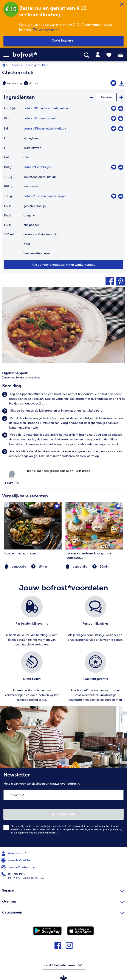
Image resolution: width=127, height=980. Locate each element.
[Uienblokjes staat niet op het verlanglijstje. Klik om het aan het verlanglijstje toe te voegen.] (114, 167)
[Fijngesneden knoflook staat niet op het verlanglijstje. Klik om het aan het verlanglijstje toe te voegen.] (114, 128)
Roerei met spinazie (20, 553)
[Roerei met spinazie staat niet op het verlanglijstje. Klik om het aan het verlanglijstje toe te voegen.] (57, 506)
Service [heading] (63, 890)
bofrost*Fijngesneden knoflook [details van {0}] (45, 128)
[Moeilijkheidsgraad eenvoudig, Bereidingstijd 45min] (42, 83)
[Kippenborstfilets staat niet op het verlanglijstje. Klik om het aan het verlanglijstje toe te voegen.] (114, 108)
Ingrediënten (19, 97)
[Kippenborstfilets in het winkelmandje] (121, 108)
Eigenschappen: (15, 373)
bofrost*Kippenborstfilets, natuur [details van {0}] (46, 108)
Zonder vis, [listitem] (9, 377)
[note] (94, 566)
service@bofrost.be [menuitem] (19, 867)
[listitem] (63, 399)
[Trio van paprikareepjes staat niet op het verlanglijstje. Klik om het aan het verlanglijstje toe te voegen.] (114, 196)
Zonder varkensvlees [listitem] (28, 377)
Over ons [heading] (63, 901)
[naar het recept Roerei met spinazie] (33, 525)
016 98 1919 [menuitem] (14, 874)
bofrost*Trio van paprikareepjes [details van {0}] (45, 196)
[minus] (91, 97)
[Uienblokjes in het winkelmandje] (121, 167)
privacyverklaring (113, 829)
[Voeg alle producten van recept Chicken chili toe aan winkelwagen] (63, 265)
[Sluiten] (122, 4)
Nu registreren (63, 814)
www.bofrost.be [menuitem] (16, 860)
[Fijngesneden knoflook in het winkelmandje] (121, 128)
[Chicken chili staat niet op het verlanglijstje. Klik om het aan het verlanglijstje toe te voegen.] (113, 83)
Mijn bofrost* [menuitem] (14, 853)
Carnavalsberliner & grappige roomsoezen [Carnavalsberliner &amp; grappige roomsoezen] (88, 555)
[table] (63, 183)
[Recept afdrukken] (122, 83)
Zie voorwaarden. (47, 30)
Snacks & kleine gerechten (30, 65)
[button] (8, 55)
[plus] (121, 97)
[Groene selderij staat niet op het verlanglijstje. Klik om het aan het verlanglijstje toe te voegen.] (114, 118)
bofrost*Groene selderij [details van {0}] (40, 118)
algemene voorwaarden (31, 833)
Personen (108, 97)
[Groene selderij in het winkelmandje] (121, 118)
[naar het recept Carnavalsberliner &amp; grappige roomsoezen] (94, 525)
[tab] (98, 55)
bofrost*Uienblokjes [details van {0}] (37, 167)
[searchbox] (87, 55)
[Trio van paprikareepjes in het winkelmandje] (121, 196)
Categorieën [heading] (63, 912)
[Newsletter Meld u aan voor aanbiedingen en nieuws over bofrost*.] (63, 807)
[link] (36, 55)
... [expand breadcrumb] (9, 65)
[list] (63, 651)
